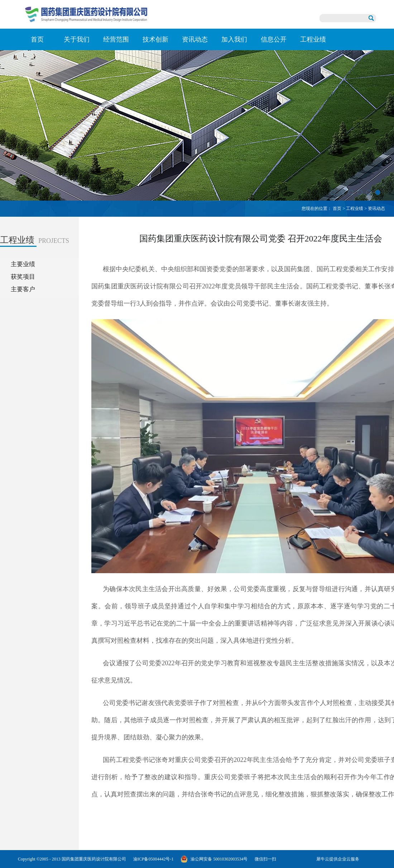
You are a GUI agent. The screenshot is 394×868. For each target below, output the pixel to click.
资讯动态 (376, 208)
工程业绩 (355, 208)
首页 (37, 39)
